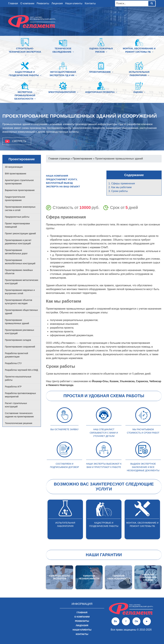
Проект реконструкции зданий (20, 233)
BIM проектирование (16, 174)
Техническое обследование (63, 50)
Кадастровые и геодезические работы (25, 74)
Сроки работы (120, 191)
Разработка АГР (13, 387)
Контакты (90, 3)
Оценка (139, 92)
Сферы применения (123, 183)
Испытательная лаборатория (139, 74)
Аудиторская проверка (101, 92)
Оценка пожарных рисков (101, 50)
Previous (44, 521)
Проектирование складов (18, 340)
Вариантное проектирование (20, 190)
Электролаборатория (63, 92)
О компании (27, 3)
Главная (13, 3)
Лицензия (57, 3)
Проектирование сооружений (20, 347)
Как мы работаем (121, 187)
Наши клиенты (74, 3)
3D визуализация (14, 167)
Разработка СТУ (13, 363)
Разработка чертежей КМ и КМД (21, 370)
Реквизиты (43, 3)
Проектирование (101, 72)
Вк (115, 621)
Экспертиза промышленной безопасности (25, 95)
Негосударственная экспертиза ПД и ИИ (63, 74)
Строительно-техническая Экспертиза (25, 52)
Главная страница (59, 159)
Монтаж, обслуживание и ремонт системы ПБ (139, 50)
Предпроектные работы (17, 217)
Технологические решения (19, 423)
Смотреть (19, 141)
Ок (136, 621)
